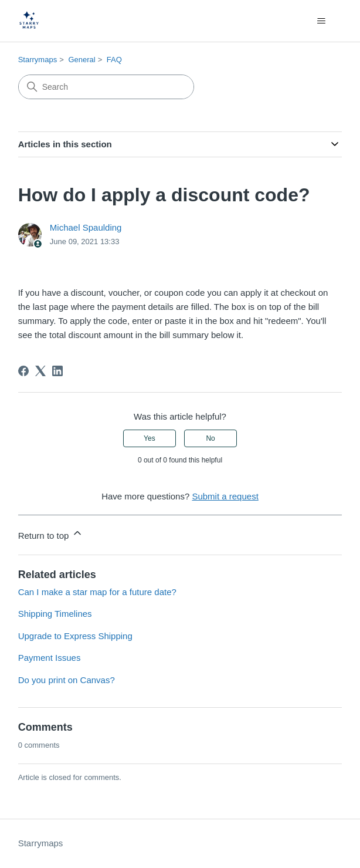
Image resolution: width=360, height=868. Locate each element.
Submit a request (225, 496)
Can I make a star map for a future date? (97, 592)
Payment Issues (50, 658)
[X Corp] (40, 371)
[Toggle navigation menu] (321, 21)
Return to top (51, 534)
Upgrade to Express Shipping (75, 636)
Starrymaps (38, 60)
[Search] (106, 87)
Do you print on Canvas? (67, 680)
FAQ (114, 60)
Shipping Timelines (55, 614)
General (81, 60)
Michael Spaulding (86, 227)
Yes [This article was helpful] (150, 438)
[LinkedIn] (57, 371)
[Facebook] (23, 371)
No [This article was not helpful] (210, 438)
